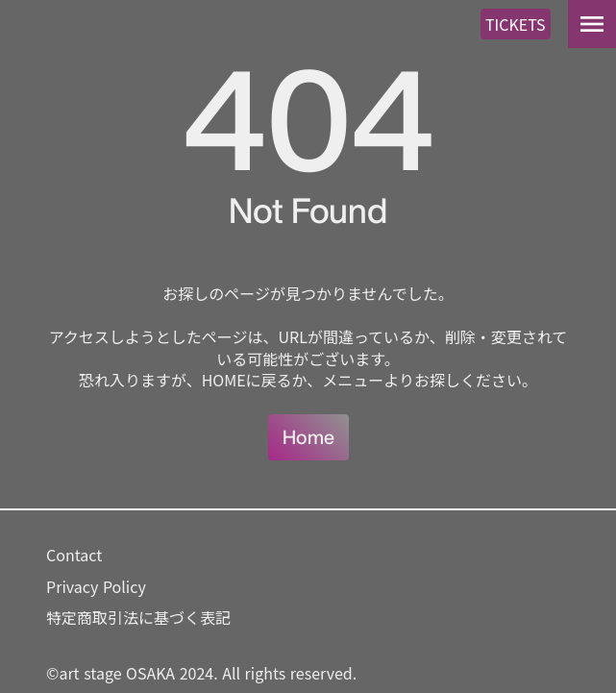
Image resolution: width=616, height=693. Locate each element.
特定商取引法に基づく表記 (138, 617)
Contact (74, 555)
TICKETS (516, 24)
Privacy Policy (96, 586)
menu (592, 24)
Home (308, 437)
